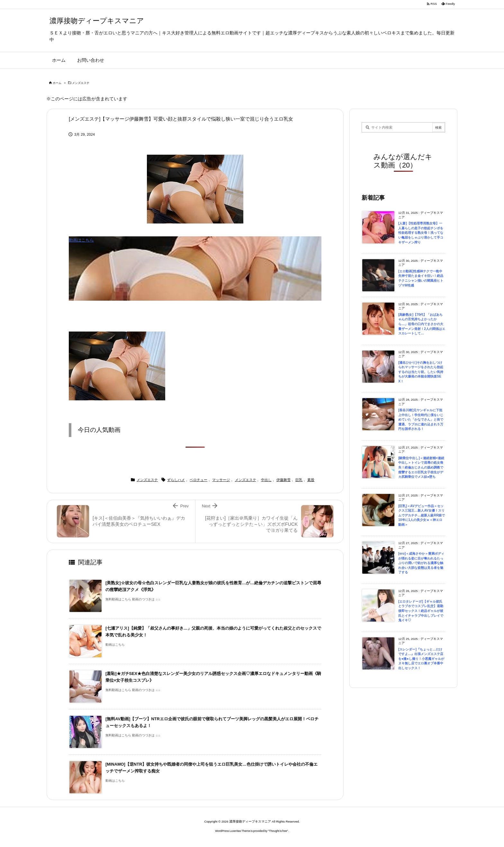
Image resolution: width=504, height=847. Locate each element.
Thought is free (278, 831)
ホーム (57, 83)
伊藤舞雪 (283, 480)
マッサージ (221, 480)
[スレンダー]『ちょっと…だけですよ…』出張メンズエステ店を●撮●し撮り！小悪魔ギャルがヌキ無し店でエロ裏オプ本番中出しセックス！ (421, 659)
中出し (266, 480)
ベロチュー (198, 480)
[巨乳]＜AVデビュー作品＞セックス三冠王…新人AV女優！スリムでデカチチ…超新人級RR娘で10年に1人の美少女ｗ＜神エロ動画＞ (422, 515)
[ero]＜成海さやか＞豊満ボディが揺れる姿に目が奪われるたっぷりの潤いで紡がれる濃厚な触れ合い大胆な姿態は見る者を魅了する (421, 563)
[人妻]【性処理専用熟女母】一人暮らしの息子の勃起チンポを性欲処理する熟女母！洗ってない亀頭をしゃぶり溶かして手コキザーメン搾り (421, 233)
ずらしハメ (176, 480)
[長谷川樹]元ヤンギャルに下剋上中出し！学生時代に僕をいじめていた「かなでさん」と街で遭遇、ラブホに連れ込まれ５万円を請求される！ (421, 419)
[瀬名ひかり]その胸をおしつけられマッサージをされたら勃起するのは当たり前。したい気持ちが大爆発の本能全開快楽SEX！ (421, 372)
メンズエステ (81, 83)
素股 (311, 480)
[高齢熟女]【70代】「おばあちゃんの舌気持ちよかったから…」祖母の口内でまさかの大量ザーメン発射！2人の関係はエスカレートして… (422, 324)
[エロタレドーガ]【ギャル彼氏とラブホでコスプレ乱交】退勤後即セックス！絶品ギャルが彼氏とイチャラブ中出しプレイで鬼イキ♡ (421, 611)
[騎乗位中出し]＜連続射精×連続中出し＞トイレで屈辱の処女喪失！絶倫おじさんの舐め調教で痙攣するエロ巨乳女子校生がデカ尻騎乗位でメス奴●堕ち (421, 467)
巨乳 (299, 480)
